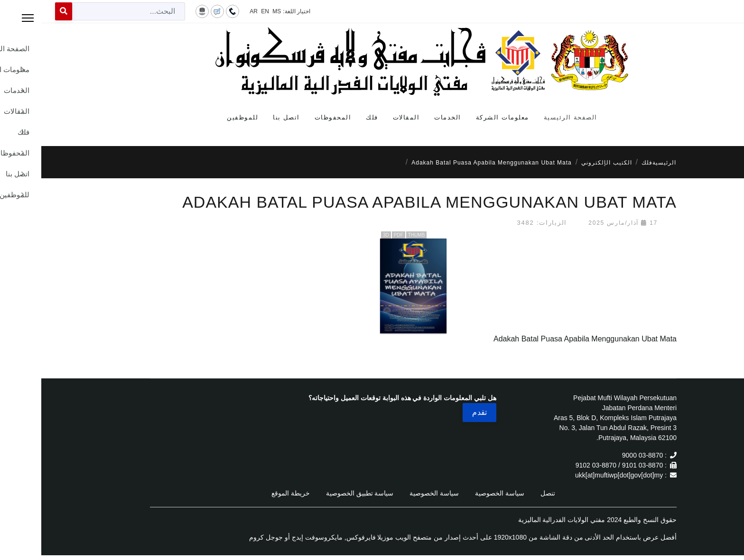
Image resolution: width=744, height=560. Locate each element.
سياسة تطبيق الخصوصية (319, 493)
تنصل (507, 493)
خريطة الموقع (249, 493)
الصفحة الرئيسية (529, 117)
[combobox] (87, 11)
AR (212, 11)
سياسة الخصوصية (458, 493)
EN (224, 11)
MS (235, 11)
